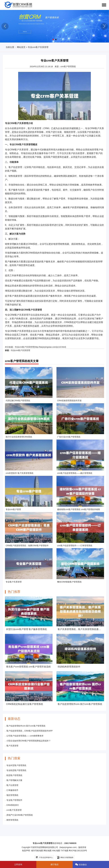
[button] (53, 39)
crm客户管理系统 (68, 66)
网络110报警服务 (65, 857)
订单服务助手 (12, 790)
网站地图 (48, 851)
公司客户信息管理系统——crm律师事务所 (25, 736)
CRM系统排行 (13, 805)
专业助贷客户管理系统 (16, 770)
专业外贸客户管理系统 (16, 765)
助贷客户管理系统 (14, 775)
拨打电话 (54, 864)
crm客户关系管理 (14, 810)
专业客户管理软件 (14, 800)
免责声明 (26, 851)
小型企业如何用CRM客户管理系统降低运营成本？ (29, 741)
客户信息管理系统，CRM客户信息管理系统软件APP (30, 731)
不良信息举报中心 (44, 857)
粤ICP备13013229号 (78, 851)
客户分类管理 (12, 785)
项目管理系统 (12, 795)
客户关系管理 (12, 746)
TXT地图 (64, 851)
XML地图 (56, 851)
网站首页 (21, 47)
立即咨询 (18, 864)
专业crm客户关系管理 (24, 347)
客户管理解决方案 (14, 780)
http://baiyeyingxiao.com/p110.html (50, 347)
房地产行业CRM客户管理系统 (20, 815)
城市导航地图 (37, 851)
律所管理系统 (12, 820)
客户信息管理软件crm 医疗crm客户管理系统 (26, 726)
